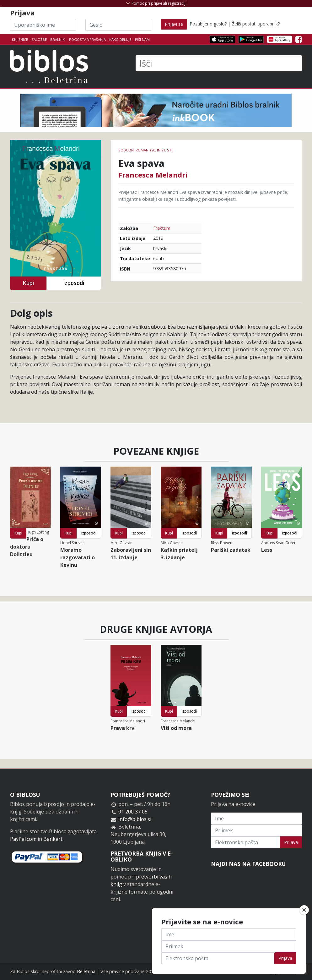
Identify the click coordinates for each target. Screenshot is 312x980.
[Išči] (219, 63)
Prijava (291, 842)
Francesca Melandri (153, 175)
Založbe (39, 39)
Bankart (53, 839)
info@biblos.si (135, 819)
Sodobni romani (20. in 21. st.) (146, 150)
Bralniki (58, 39)
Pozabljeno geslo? (208, 24)
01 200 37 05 (133, 812)
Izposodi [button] (74, 283)
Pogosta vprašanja (87, 39)
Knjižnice (20, 39)
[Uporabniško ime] (43, 25)
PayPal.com (23, 839)
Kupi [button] (28, 283)
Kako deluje (120, 39)
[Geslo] (118, 25)
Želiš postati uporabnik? (256, 24)
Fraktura (162, 228)
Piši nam (142, 39)
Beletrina (86, 971)
